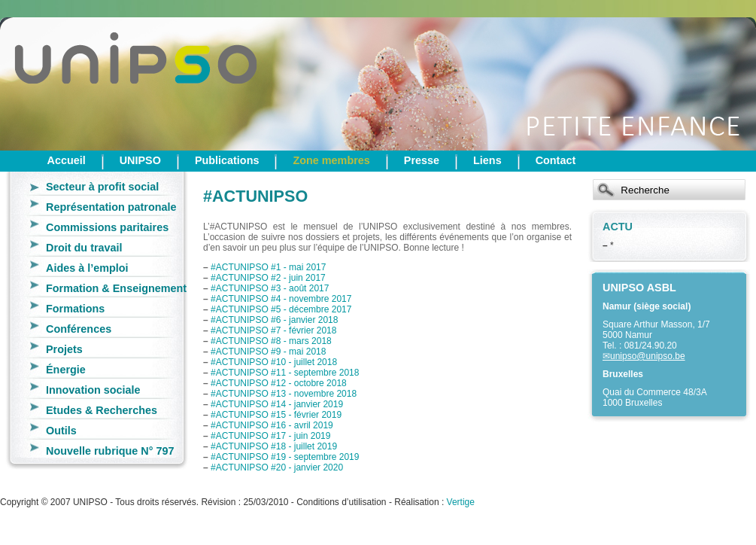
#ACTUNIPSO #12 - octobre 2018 (279, 383)
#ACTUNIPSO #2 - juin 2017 (268, 278)
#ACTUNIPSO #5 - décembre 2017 (281, 309)
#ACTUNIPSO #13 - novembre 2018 (284, 394)
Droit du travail (84, 248)
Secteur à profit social (102, 187)
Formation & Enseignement (116, 288)
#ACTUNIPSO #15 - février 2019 (276, 415)
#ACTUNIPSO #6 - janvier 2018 (274, 320)
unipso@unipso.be (648, 356)
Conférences (79, 329)
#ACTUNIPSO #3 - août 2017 (270, 288)
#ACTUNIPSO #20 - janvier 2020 (277, 467)
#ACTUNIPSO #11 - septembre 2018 (285, 373)
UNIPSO (140, 160)
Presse (422, 160)
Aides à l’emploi (87, 268)
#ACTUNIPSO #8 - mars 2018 (271, 341)
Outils (61, 431)
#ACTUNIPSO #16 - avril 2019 (272, 425)
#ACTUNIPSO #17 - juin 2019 (270, 436)
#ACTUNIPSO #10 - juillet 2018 (274, 362)
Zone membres (331, 160)
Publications (227, 160)
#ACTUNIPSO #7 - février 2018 (273, 330)
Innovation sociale (93, 390)
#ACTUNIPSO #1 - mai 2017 (268, 267)
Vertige (461, 502)
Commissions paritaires (107, 227)
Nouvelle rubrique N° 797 (110, 451)
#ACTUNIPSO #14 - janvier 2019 (277, 404)
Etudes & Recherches (102, 410)
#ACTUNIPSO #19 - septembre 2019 (285, 457)
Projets (64, 349)
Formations (75, 309)
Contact (556, 160)
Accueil (67, 160)
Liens (487, 160)
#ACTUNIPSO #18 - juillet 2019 (274, 446)
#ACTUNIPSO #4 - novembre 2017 (281, 299)
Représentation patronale (111, 207)
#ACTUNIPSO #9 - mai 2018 (268, 352)
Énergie (66, 370)
